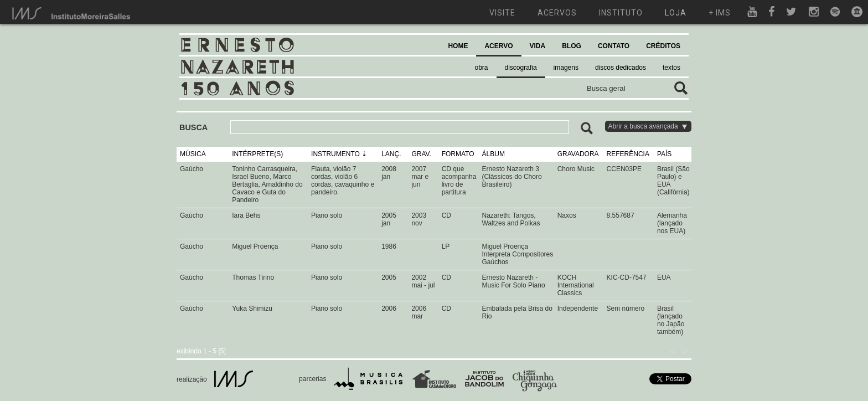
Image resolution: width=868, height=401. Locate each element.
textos (671, 68)
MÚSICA (193, 154)
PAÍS (664, 154)
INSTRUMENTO (335, 154)
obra (482, 68)
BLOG (572, 46)
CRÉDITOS (663, 46)
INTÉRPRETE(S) (257, 154)
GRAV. (421, 154)
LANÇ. (391, 154)
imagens (566, 68)
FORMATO (458, 154)
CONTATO (614, 46)
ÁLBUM (494, 154)
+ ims (720, 13)
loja (676, 13)
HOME (458, 46)
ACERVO (498, 46)
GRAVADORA (578, 154)
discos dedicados (621, 68)
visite (502, 13)
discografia (521, 68)
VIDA (538, 46)
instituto (621, 13)
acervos (557, 13)
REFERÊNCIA (628, 154)
